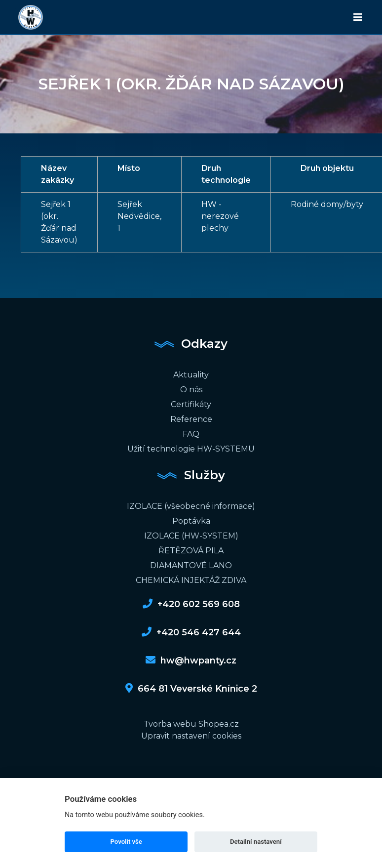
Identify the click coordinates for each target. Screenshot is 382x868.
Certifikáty (191, 404)
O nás (191, 390)
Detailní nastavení (256, 842)
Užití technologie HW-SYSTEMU (191, 449)
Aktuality (191, 375)
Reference (191, 419)
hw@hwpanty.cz (191, 661)
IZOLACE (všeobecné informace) (191, 506)
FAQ (191, 434)
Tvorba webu (170, 724)
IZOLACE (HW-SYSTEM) (191, 536)
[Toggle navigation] (358, 17)
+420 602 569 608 (191, 604)
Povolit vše (126, 842)
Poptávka (191, 521)
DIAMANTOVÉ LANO (191, 565)
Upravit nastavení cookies (191, 736)
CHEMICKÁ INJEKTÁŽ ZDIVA (191, 580)
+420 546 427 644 (191, 632)
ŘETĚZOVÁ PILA (191, 551)
